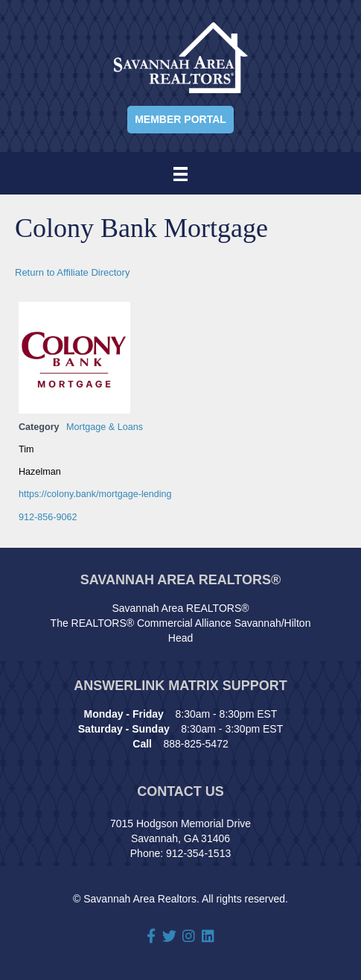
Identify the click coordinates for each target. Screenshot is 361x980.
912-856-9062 (48, 517)
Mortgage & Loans (105, 427)
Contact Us (180, 791)
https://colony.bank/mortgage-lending (95, 494)
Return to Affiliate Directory (72, 272)
